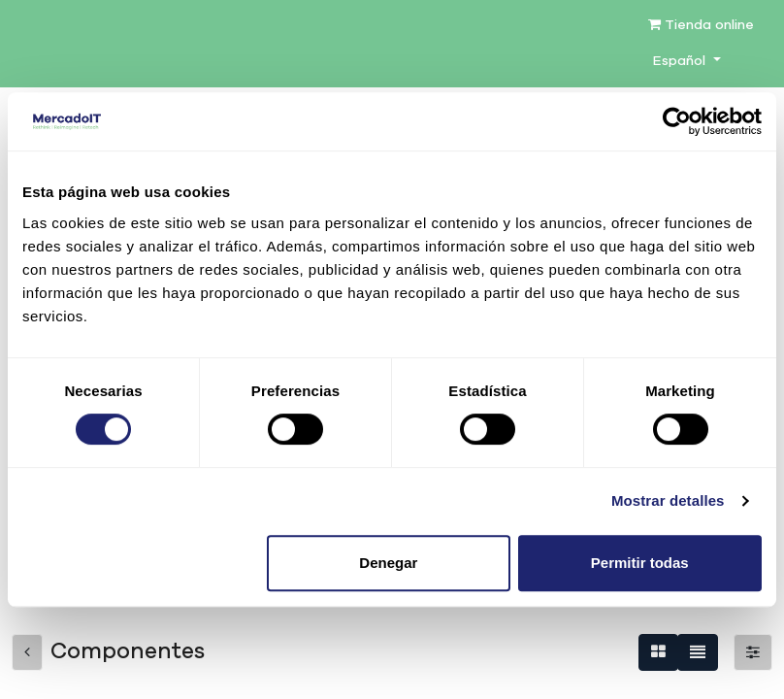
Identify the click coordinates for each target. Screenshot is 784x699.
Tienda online (701, 25)
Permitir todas (640, 563)
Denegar (388, 563)
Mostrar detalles (668, 500)
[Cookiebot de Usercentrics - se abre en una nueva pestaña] (677, 121)
